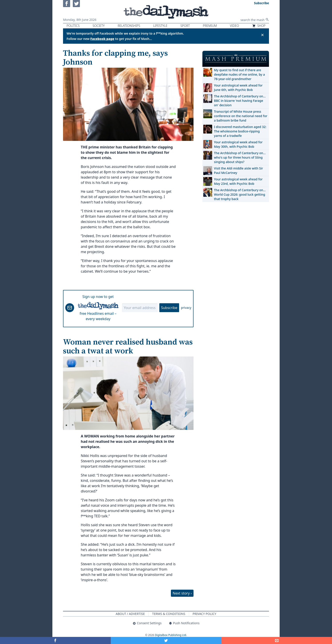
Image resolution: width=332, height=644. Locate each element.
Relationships (129, 26)
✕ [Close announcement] (262, 35)
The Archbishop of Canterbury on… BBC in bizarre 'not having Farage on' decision (240, 101)
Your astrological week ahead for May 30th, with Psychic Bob (238, 144)
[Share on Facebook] (55, 640)
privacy (186, 308)
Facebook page (102, 39)
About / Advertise (130, 614)
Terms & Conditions (169, 614)
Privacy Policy (205, 614)
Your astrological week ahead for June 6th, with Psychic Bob (238, 88)
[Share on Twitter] (166, 640)
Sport (185, 26)
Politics (73, 26)
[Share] (277, 640)
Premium (210, 26)
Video (234, 26)
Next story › (182, 593)
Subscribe (169, 308)
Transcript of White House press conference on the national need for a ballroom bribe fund (241, 116)
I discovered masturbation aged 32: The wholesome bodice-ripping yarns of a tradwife (240, 131)
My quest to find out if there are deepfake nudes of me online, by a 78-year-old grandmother (239, 74)
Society (99, 26)
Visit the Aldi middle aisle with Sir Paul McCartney (238, 170)
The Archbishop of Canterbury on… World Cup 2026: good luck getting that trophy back (240, 194)
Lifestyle (160, 26)
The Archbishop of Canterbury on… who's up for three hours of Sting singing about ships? (240, 157)
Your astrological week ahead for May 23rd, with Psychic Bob (238, 181)
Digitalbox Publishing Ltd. (171, 635)
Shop (259, 26)
